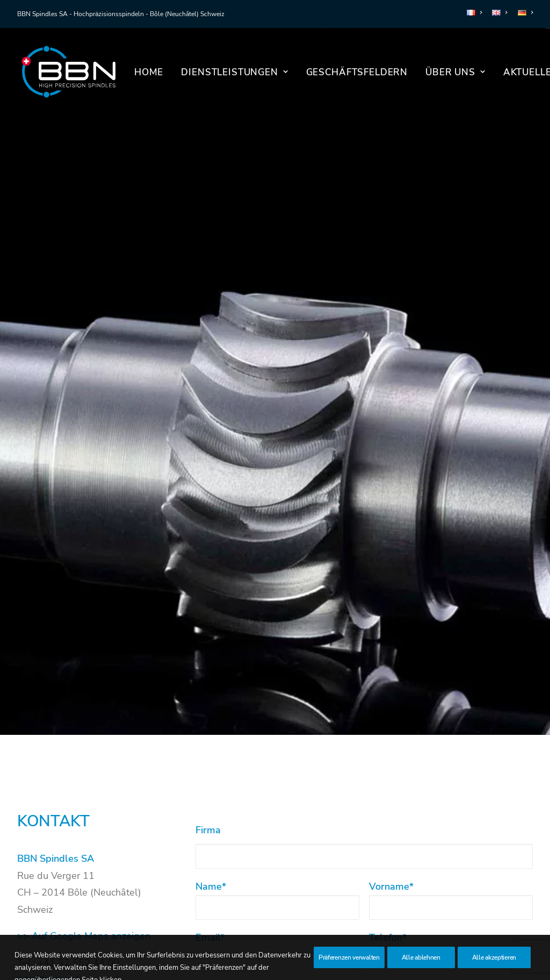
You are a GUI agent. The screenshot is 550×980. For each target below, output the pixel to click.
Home (149, 72)
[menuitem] (476, 13)
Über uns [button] (455, 72)
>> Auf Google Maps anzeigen (84, 863)
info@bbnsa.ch (49, 907)
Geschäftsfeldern (357, 72)
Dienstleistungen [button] (234, 72)
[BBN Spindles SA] (68, 72)
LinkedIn (46, 933)
